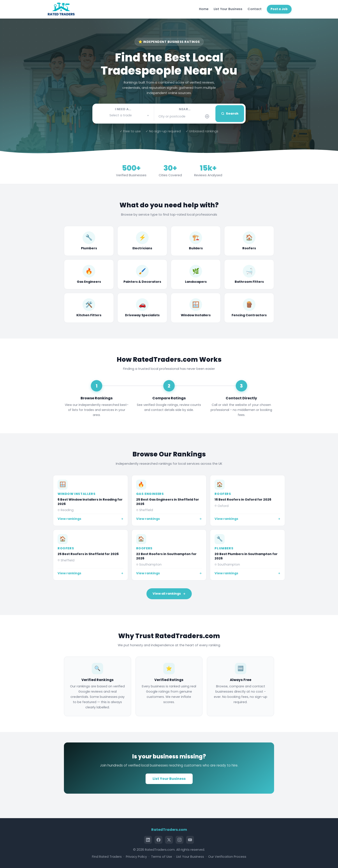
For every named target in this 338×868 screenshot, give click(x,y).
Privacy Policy (136, 857)
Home (204, 9)
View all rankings (169, 594)
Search (230, 114)
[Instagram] (180, 840)
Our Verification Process (227, 857)
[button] (123, 115)
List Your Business (228, 9)
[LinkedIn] (148, 840)
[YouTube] (190, 840)
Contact (255, 9)
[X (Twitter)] (169, 840)
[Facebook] (158, 840)
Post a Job (279, 9)
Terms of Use (162, 857)
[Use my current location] (207, 116)
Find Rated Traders (107, 857)
